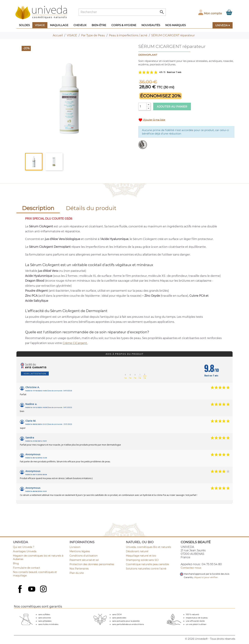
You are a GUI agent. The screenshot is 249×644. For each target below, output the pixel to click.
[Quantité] (142, 106)
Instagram (44, 589)
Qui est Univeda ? (24, 547)
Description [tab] (38, 208)
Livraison (75, 547)
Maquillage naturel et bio (141, 556)
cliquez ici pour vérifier (206, 577)
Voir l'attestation (35, 374)
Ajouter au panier (172, 107)
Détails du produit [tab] (91, 208)
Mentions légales (80, 551)
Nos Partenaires (79, 569)
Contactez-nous (191, 568)
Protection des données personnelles (92, 564)
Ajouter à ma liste (152, 120)
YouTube (32, 589)
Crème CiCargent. (75, 343)
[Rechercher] (122, 12)
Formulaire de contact (27, 568)
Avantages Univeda (25, 551)
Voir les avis (173, 72)
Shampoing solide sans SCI (142, 560)
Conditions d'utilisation (84, 556)
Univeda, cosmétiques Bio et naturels (148, 547)
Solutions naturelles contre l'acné (146, 569)
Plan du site (77, 573)
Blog (16, 563)
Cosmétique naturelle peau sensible (147, 564)
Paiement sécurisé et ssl (84, 560)
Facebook (20, 593)
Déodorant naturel (137, 551)
